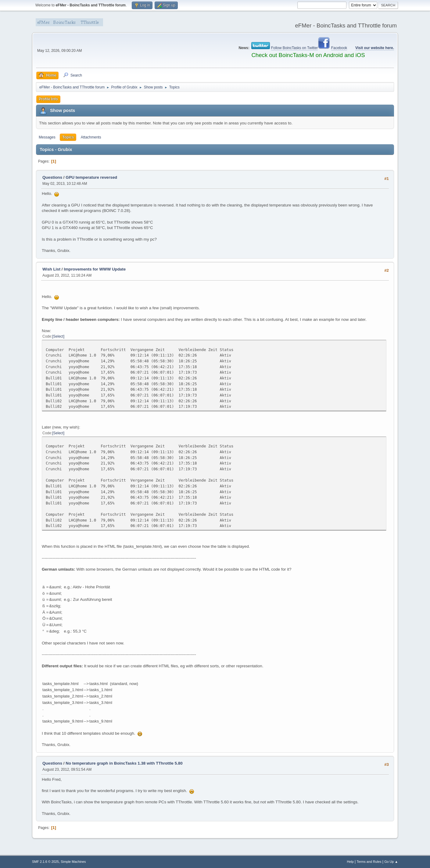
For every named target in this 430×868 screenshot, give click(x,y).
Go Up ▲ (391, 862)
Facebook (339, 48)
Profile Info (48, 99)
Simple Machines (73, 862)
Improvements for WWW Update (95, 269)
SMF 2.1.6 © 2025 (45, 862)
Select (58, 336)
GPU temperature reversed (91, 177)
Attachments (91, 137)
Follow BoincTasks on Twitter (295, 48)
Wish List (51, 269)
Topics (68, 137)
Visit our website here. (375, 48)
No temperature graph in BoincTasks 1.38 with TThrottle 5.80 (124, 763)
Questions (52, 177)
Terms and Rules (369, 862)
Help (350, 862)
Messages (47, 137)
